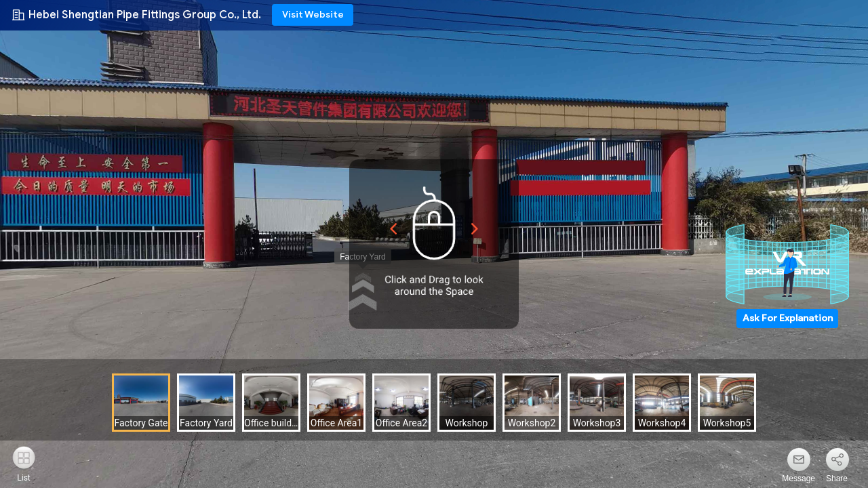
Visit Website (313, 15)
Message (798, 479)
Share (837, 479)
